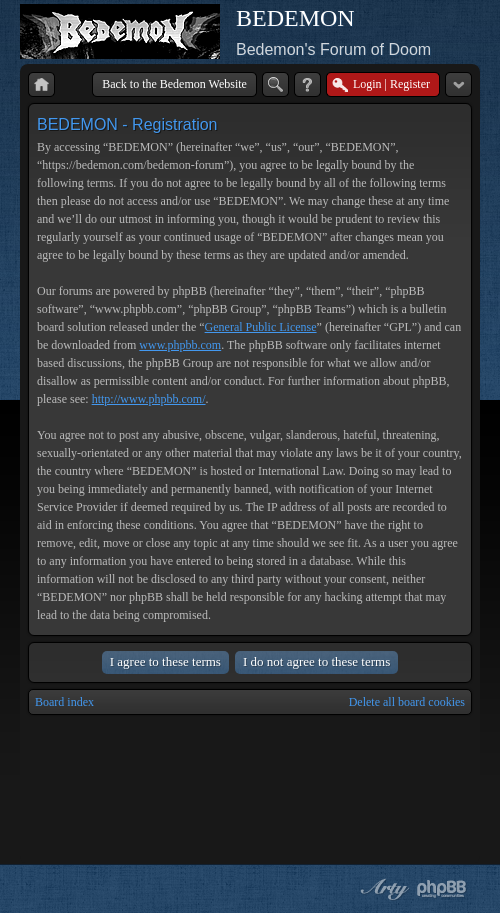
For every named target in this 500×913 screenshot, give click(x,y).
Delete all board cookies (407, 702)
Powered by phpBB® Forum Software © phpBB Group (442, 889)
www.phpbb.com (180, 345)
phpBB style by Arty (382, 889)
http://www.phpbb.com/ (149, 399)
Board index (64, 702)
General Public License (261, 327)
